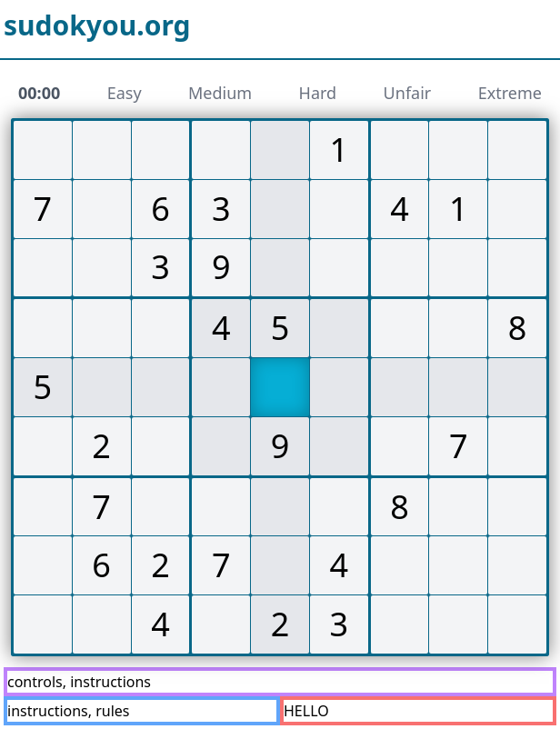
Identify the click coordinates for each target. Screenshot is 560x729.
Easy (125, 93)
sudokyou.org (97, 25)
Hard (318, 93)
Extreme (510, 93)
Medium (220, 93)
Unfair (408, 93)
